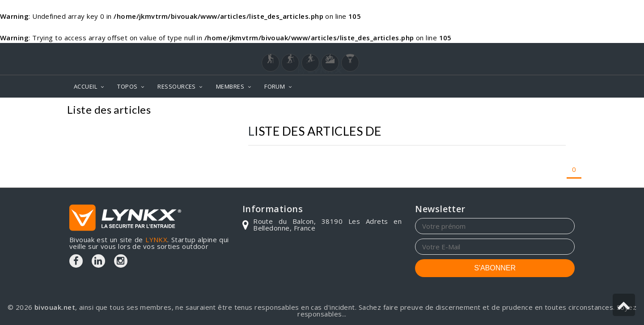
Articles (559, 111)
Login (530, 51)
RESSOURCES (177, 86)
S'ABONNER (495, 268)
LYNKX (156, 239)
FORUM (275, 86)
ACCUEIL (85, 86)
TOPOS (127, 86)
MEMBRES (230, 86)
